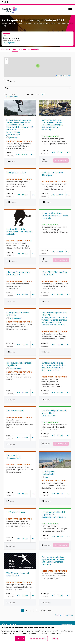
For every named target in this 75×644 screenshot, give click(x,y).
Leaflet (59, 76)
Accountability (34, 49)
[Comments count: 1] (33, 345)
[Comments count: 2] (68, 537)
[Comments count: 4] (33, 254)
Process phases (9, 43)
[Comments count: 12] (68, 252)
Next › (44, 611)
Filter (37, 88)
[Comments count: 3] (68, 152)
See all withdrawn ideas (64, 615)
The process (6, 49)
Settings (55, 639)
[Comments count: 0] (68, 392)
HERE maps (67, 76)
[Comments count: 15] (68, 195)
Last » (50, 611)
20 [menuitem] (42, 94)
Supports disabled (61, 160)
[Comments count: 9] (33, 195)
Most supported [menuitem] (11, 97)
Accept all (20, 639)
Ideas (15, 49)
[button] (38, 66)
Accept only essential (38, 639)
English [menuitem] (5, 2)
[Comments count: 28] (33, 154)
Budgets (23, 49)
